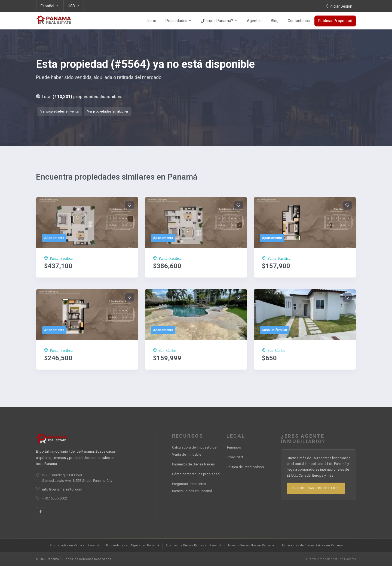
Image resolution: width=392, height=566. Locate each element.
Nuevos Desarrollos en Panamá (251, 545)
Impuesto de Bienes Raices (193, 464)
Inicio (152, 21)
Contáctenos (299, 21)
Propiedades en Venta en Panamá (74, 545)
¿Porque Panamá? (219, 21)
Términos (234, 447)
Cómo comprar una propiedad (196, 474)
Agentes (254, 21)
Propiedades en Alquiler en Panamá (133, 545)
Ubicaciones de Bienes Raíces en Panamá (312, 545)
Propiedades (179, 21)
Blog (275, 21)
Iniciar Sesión (339, 6)
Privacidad (235, 457)
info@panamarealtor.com (62, 489)
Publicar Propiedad (335, 21)
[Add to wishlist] (130, 205)
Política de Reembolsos (245, 467)
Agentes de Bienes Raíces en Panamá (194, 545)
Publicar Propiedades (316, 488)
